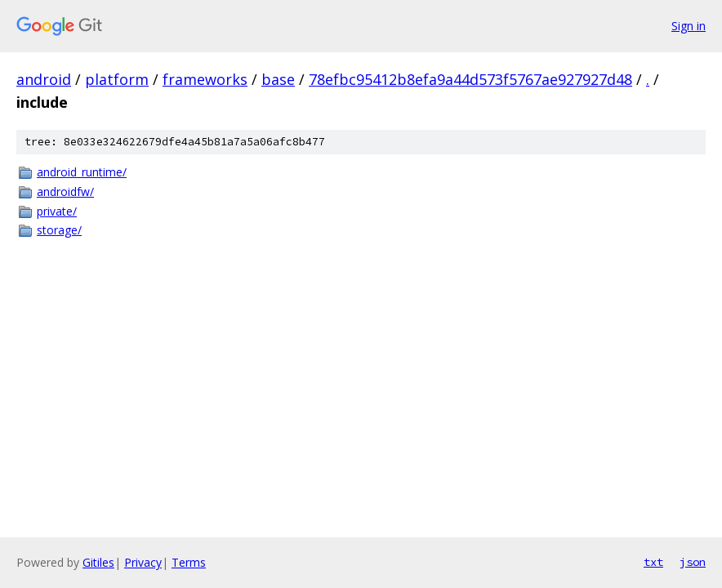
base (278, 79)
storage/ (59, 230)
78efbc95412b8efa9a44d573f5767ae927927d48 (470, 79)
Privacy (143, 562)
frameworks (205, 79)
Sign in (689, 26)
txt (653, 562)
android (44, 79)
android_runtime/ (82, 172)
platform (117, 79)
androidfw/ (65, 192)
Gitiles (98, 562)
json (693, 562)
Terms (189, 562)
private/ (57, 211)
